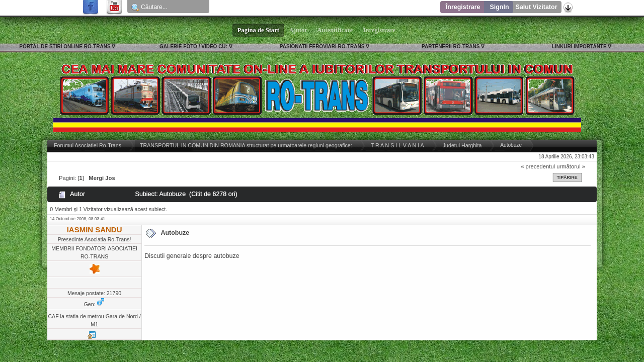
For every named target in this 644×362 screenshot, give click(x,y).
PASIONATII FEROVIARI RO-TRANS (322, 47)
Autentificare (335, 30)
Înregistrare (463, 7)
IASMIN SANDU (95, 230)
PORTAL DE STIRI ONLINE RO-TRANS (65, 47)
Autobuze (175, 233)
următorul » (571, 166)
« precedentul (538, 166)
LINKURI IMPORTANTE (579, 47)
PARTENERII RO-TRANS (451, 47)
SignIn (499, 7)
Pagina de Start (259, 30)
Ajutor (298, 30)
